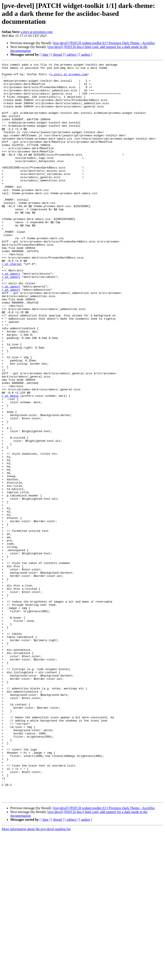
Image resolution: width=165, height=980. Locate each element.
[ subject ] (72, 55)
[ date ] (45, 55)
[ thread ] (57, 55)
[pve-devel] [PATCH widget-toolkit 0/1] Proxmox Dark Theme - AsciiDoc (104, 43)
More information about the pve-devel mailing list (36, 976)
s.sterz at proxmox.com (36, 32)
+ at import (11, 316)
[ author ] (86, 55)
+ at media (10, 463)
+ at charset (12, 304)
